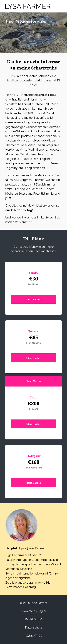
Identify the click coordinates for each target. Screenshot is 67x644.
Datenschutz (33, 628)
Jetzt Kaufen (34, 299)
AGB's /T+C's (33, 636)
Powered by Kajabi (34, 611)
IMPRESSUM (34, 619)
